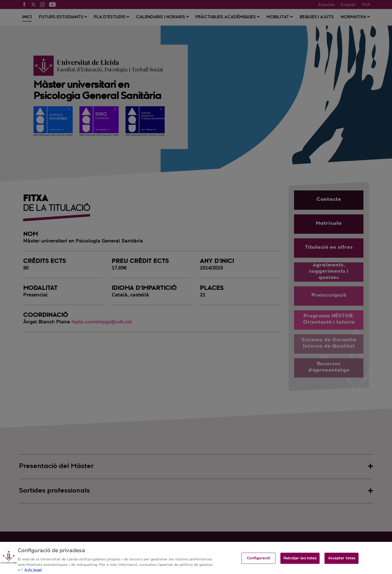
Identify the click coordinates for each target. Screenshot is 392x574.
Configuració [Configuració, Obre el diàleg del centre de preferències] (258, 562)
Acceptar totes (342, 562)
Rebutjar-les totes (300, 562)
